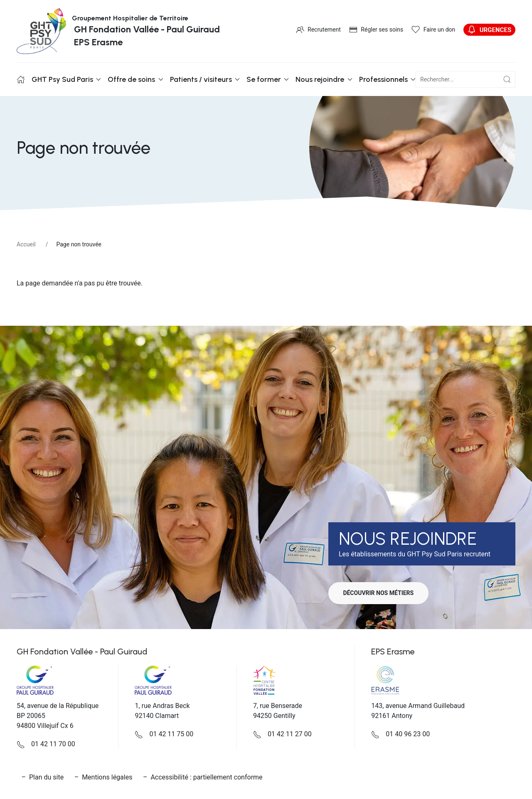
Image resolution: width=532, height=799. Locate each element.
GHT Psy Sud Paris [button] (66, 79)
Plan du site (46, 777)
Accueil (26, 244)
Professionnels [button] (387, 79)
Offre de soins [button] (135, 79)
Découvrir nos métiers (380, 593)
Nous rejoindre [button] (324, 79)
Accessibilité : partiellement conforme (206, 777)
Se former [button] (268, 79)
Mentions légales (107, 777)
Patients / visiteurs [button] (205, 79)
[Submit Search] (507, 79)
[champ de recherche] (465, 79)
